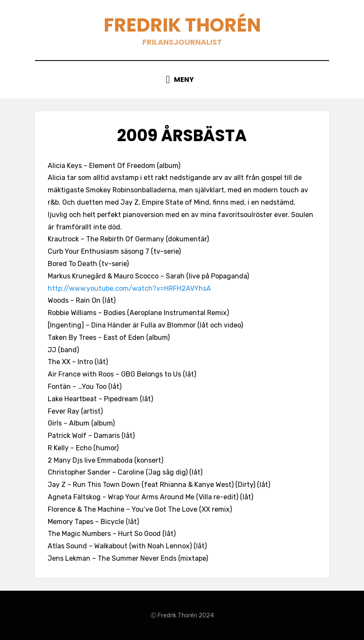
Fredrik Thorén (182, 25)
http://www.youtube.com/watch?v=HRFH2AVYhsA (129, 288)
